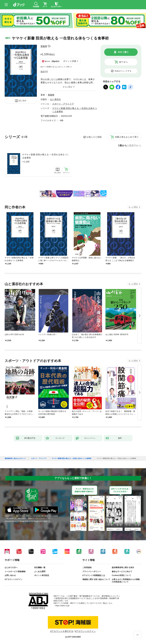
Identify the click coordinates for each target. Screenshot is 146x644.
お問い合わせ (10, 575)
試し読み (23, 101)
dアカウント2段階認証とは (94, 575)
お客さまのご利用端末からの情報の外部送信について (126, 581)
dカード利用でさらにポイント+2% (55, 67)
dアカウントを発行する (62, 631)
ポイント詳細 (70, 61)
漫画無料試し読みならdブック (15, 458)
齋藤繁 (44, 46)
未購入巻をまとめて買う (127, 137)
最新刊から (135, 146)
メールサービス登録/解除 (15, 572)
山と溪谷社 (55, 99)
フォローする (49, 46)
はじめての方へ (11, 568)
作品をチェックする (123, 71)
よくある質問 (40, 572)
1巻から (123, 146)
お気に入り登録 (94, 137)
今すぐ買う (123, 52)
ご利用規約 (87, 568)
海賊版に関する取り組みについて (96, 579)
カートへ (123, 62)
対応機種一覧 (40, 568)
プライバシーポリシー (92, 572)
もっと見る (133, 207)
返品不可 (44, 72)
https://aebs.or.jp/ (62, 606)
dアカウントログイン (14, 579)
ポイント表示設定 (42, 575)
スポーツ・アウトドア (63, 104)
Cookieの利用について (121, 575)
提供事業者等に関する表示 (123, 568)
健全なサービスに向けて (122, 572)
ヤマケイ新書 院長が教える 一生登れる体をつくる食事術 (46, 156)
